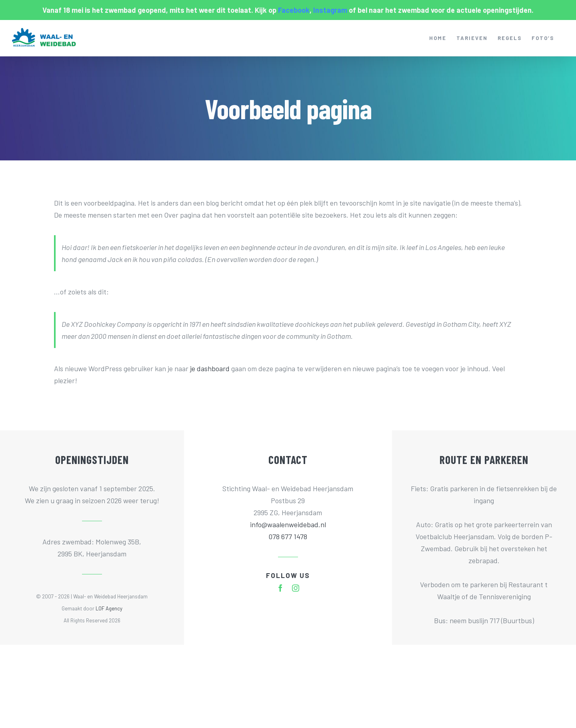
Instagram (330, 10)
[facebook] (280, 588)
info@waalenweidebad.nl (288, 524)
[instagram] (296, 588)
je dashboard (210, 368)
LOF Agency (109, 608)
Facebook (294, 10)
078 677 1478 (288, 536)
